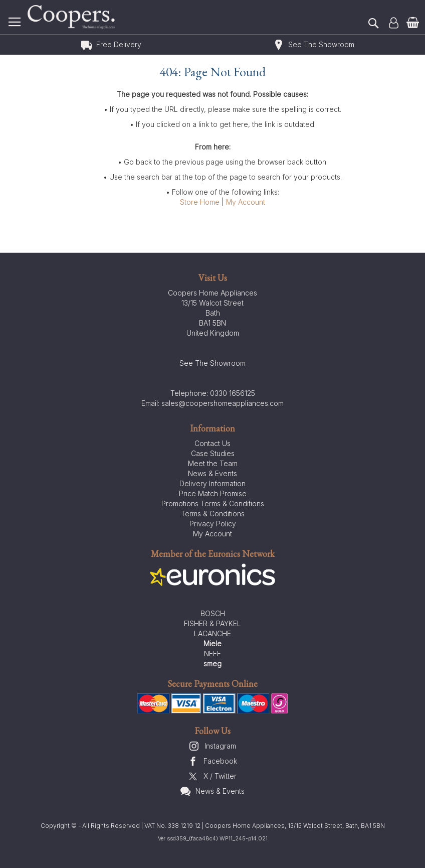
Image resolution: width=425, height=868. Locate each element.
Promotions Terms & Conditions (213, 503)
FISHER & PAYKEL (212, 623)
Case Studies (213, 453)
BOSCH (213, 613)
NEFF (212, 654)
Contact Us (212, 443)
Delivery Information (212, 483)
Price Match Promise (213, 493)
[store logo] (73, 17)
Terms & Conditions (213, 514)
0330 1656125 (233, 393)
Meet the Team (213, 463)
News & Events (212, 473)
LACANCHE (212, 633)
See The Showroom (321, 44)
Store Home (200, 202)
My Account (246, 202)
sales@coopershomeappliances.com (223, 403)
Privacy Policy (213, 524)
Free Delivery (119, 44)
